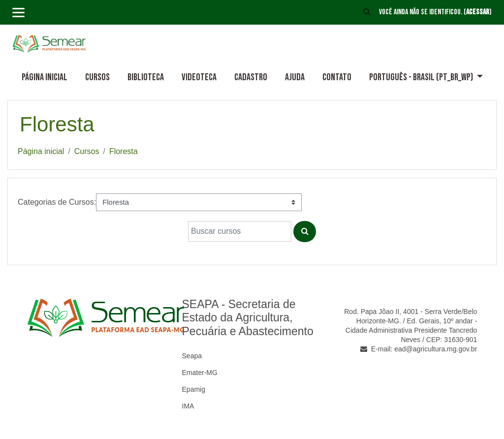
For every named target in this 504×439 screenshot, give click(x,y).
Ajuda (295, 77)
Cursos (97, 77)
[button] (367, 12)
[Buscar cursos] (240, 231)
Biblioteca (146, 77)
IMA (188, 406)
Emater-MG (200, 373)
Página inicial (45, 77)
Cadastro (251, 77)
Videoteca (199, 77)
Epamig (194, 389)
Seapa (192, 356)
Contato (337, 77)
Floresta (124, 151)
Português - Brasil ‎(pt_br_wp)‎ (422, 77)
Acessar (478, 12)
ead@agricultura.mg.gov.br (436, 349)
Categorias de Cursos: (57, 202)
